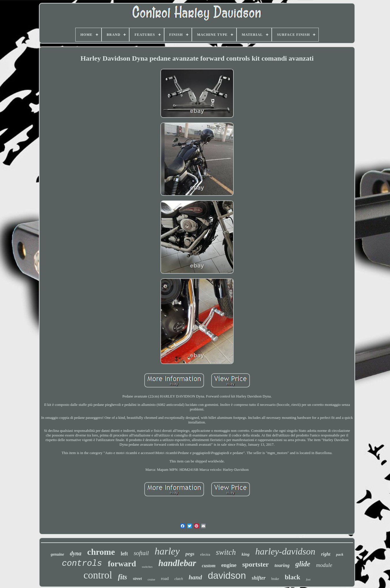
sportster (256, 564)
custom (209, 566)
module (324, 565)
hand (195, 577)
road (165, 578)
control (98, 575)
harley (167, 551)
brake (275, 579)
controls (82, 564)
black (292, 577)
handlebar (177, 563)
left (124, 554)
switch (226, 552)
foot (308, 579)
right (326, 554)
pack (340, 554)
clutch (179, 579)
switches (147, 567)
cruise (151, 579)
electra (205, 554)
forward (122, 564)
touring (282, 565)
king (246, 554)
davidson (227, 575)
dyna (76, 553)
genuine (58, 554)
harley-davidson (285, 551)
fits (123, 577)
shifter (259, 578)
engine (229, 565)
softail (141, 553)
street (137, 579)
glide (303, 564)
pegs (190, 554)
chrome (101, 552)
